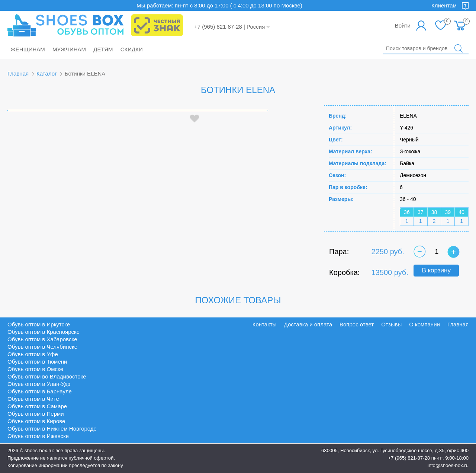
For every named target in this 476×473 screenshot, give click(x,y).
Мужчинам (69, 49)
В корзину (436, 270)
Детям (103, 49)
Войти (403, 25)
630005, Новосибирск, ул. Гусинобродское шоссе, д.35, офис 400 (395, 450)
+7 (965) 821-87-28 (409, 458)
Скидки (132, 49)
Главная (18, 73)
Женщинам (28, 49)
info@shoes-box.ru (448, 465)
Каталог (47, 73)
